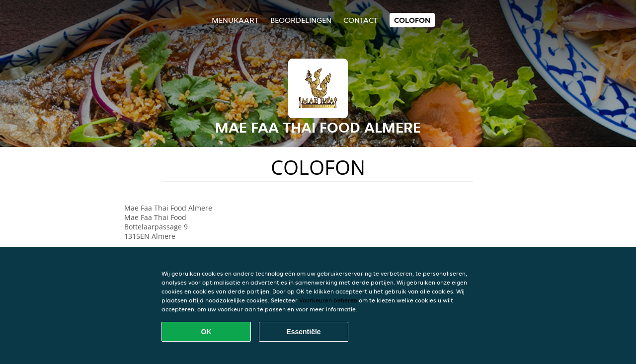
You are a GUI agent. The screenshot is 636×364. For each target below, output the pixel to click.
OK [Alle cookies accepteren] (206, 332)
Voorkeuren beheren (328, 300)
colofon (412, 20)
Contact (360, 20)
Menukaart (235, 20)
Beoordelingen (301, 20)
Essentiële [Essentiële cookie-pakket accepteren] (303, 332)
